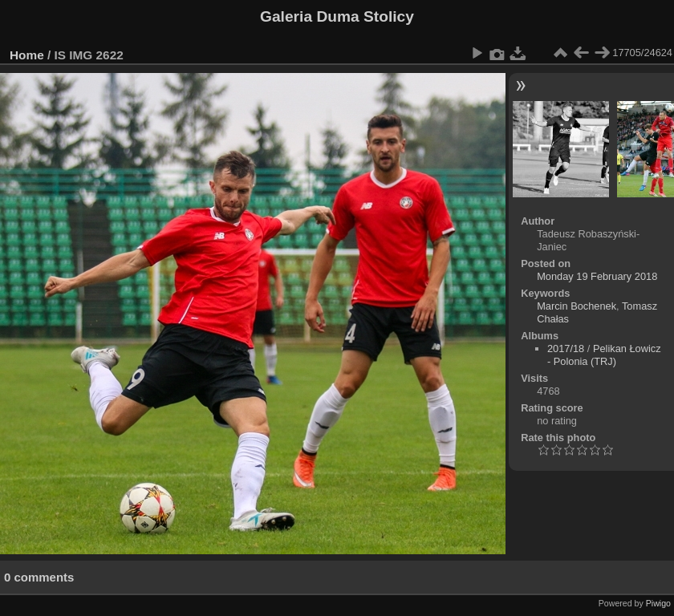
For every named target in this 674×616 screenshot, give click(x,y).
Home (27, 55)
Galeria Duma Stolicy (337, 16)
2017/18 (566, 349)
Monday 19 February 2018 (597, 276)
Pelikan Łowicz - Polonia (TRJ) (604, 355)
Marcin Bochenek (577, 306)
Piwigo (658, 603)
